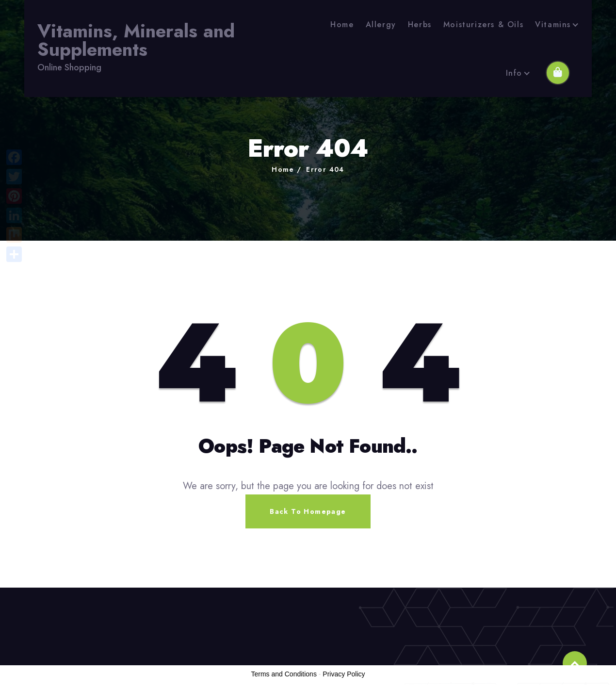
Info (514, 73)
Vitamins (553, 25)
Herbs (420, 25)
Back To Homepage (308, 511)
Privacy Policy (344, 674)
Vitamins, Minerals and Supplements (136, 41)
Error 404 (325, 169)
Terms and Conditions (284, 674)
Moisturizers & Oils (483, 25)
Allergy (381, 25)
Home (342, 25)
